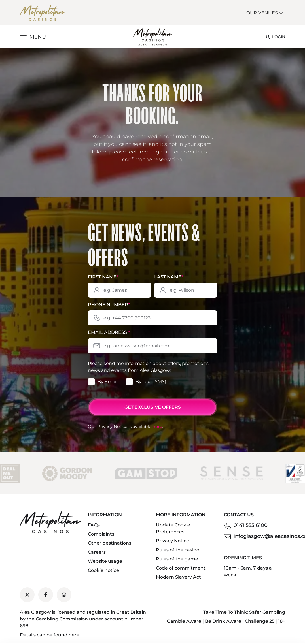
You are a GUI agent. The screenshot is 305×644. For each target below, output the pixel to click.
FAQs (94, 525)
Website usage (105, 561)
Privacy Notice (172, 541)
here (157, 426)
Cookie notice (103, 570)
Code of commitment (181, 568)
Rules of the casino (178, 550)
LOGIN (275, 37)
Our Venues (265, 13)
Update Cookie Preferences (173, 528)
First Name (103, 277)
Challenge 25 (260, 621)
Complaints (101, 534)
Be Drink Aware (223, 621)
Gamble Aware (184, 621)
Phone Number (109, 305)
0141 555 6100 (251, 525)
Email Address (109, 332)
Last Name (169, 277)
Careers (97, 552)
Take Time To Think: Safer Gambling (244, 612)
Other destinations (110, 543)
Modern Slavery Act (178, 577)
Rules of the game (177, 559)
